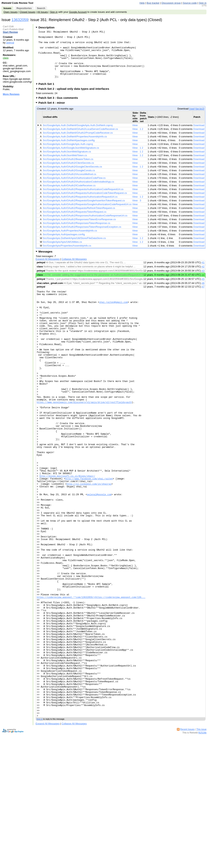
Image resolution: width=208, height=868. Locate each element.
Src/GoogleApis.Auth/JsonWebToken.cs (65, 166)
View (135, 136)
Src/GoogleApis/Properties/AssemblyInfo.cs (67, 256)
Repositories (24, 8)
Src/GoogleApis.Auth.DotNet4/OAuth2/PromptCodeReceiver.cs (78, 143)
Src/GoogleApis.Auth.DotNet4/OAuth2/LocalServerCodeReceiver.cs (80, 140)
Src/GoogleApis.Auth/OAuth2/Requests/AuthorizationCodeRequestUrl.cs (83, 200)
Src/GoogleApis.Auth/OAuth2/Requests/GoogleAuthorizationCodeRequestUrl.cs (87, 215)
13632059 (20, 20)
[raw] (192, 119)
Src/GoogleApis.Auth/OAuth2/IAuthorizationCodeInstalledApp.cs (78, 192)
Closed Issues (27, 12)
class (6, 58)
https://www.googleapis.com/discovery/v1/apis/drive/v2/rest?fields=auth (84, 437)
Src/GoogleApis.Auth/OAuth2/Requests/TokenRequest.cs (75, 223)
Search (41, 8)
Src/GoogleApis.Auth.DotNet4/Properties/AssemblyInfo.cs (75, 147)
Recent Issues (187, 831)
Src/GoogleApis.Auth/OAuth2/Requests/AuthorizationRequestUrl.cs (80, 207)
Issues (7, 8)
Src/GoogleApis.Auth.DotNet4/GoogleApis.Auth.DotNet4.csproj (78, 136)
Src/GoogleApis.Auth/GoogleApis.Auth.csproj (68, 155)
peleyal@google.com (99, 549)
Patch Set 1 (48, 95)
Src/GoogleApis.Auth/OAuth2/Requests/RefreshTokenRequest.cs (79, 219)
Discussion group (171, 3)
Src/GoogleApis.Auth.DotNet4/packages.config (69, 151)
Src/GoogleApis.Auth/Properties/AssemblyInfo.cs (70, 241)
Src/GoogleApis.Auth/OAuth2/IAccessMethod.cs (69, 185)
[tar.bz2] (200, 119)
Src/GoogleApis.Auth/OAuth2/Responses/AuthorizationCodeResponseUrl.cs (85, 226)
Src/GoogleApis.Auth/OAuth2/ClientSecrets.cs (68, 174)
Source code (190, 3)
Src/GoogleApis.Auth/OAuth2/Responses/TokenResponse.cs (77, 234)
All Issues (43, 12)
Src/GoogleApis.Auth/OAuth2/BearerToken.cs (68, 170)
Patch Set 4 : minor (53, 113)
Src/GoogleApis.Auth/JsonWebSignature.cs (67, 162)
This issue (201, 831)
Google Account (78, 12)
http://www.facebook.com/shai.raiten (89, 530)
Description (46, 27)
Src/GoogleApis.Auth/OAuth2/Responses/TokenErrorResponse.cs (79, 230)
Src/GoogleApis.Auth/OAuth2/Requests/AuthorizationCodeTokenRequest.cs (85, 204)
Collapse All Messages (74, 270)
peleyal (10, 43)
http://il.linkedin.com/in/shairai (89, 536)
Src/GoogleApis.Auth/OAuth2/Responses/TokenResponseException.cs (82, 238)
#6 (203, 294)
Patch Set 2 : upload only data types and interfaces (75, 99)
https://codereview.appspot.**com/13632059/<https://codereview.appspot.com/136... (91, 674)
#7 (203, 297)
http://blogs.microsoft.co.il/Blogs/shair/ (67, 527)
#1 (203, 273)
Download (199, 136)
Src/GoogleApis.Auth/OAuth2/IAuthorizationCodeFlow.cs (74, 189)
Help (142, 3)
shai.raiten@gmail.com (113, 316)
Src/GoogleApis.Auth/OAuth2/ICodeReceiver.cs (69, 196)
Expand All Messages (48, 270)
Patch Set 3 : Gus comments (59, 108)
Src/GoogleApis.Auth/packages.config (64, 245)
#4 (203, 286)
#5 (203, 290)
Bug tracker (153, 3)
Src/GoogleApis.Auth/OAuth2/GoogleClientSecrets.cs (72, 177)
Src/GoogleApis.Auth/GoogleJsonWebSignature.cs (71, 159)
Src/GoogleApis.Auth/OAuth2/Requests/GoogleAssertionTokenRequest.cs (84, 211)
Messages (45, 262)
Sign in (203, 3)
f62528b (202, 835)
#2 (203, 277)
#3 (203, 281)
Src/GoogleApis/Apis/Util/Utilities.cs (62, 253)
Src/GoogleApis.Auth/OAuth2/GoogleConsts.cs (69, 181)
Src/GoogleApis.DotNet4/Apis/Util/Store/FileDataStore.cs (74, 249)
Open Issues (11, 12)
